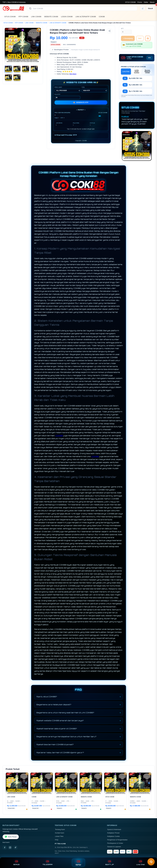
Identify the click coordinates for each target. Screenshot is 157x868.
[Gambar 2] (17, 69)
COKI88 (102, 17)
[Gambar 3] (26, 69)
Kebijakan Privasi (113, 833)
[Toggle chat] (151, 862)
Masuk (152, 2)
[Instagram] (10, 847)
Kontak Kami (60, 833)
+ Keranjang (128, 38)
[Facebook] (5, 847)
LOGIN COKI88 (67, 17)
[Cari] (30, 8)
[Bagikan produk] (110, 31)
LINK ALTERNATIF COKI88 (86, 17)
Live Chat (141, 863)
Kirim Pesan (11, 837)
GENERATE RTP (81, 103)
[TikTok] (16, 847)
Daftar (146, 2)
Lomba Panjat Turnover (137, 72)
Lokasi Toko (59, 836)
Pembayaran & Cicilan (115, 843)
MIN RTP (67, 96)
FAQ (57, 840)
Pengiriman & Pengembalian (117, 840)
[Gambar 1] (8, 69)
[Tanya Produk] (148, 38)
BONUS (16, 863)
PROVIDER (67, 89)
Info (150, 58)
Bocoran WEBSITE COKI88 (147, 72)
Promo (140, 2)
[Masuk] (150, 8)
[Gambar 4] (34, 69)
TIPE (94, 89)
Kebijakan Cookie (114, 836)
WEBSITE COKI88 (51, 17)
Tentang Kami (60, 829)
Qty (122, 28)
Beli (140, 38)
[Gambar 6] (17, 78)
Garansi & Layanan (114, 847)
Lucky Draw (126, 72)
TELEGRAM (47, 863)
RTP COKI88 (23, 17)
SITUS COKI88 (130, 2)
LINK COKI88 (36, 17)
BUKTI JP (110, 863)
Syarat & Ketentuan (114, 829)
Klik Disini (73, 74)
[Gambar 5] (8, 78)
